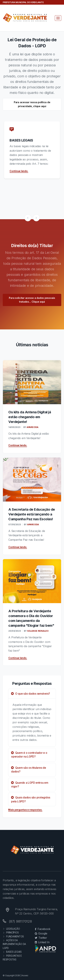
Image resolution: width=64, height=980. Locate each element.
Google (41, 933)
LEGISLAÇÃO (11, 929)
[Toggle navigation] (58, 18)
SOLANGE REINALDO (38, 631)
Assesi (25, 975)
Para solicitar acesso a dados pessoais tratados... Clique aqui (32, 300)
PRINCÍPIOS (11, 932)
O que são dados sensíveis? (31, 694)
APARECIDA (32, 427)
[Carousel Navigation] (32, 218)
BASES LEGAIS (21, 140)
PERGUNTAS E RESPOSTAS (12, 958)
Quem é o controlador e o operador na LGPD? (29, 755)
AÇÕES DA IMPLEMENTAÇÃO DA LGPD (14, 944)
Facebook (43, 929)
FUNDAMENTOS (13, 936)
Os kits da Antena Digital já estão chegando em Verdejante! (30, 417)
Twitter (41, 938)
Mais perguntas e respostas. (25, 810)
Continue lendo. (19, 171)
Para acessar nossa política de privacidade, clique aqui (32, 104)
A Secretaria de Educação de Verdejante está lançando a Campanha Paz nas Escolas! (32, 514)
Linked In (42, 942)
